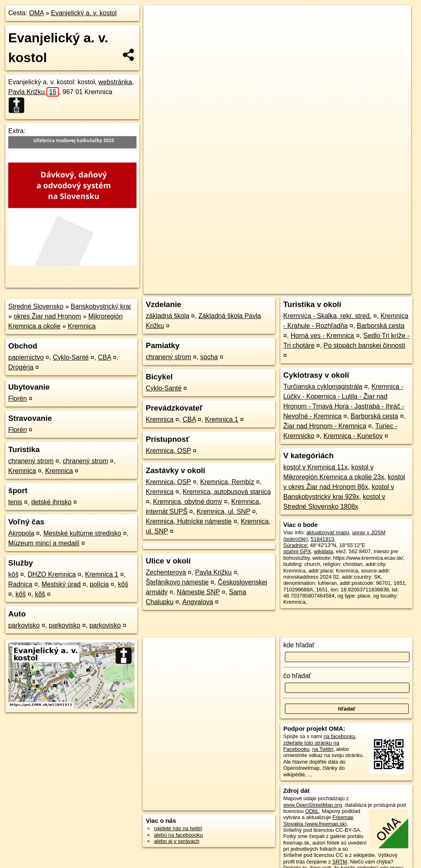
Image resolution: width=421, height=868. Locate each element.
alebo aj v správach (176, 841)
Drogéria (21, 367)
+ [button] (158, 19)
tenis (15, 502)
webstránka (115, 82)
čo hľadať (297, 676)
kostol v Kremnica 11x (316, 467)
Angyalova (198, 602)
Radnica (20, 584)
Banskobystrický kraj (101, 306)
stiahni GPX (297, 551)
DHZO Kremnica (52, 574)
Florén (17, 398)
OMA (37, 13)
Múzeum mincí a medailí (44, 543)
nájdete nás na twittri (178, 828)
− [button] (158, 32)
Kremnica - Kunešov (353, 436)
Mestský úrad (61, 584)
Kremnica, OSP (168, 451)
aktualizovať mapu (328, 532)
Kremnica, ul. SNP (223, 511)
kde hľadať (299, 645)
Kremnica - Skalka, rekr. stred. (327, 316)
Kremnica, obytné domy (187, 502)
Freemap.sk (316, 288)
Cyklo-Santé (71, 357)
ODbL (312, 811)
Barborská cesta (381, 326)
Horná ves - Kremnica (323, 336)
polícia (99, 584)
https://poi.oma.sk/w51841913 (376, 288)
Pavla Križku (34, 92)
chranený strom (31, 461)
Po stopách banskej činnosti (364, 345)
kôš (13, 574)
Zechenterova (166, 572)
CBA (104, 357)
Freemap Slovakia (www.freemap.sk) (318, 820)
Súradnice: (296, 545)
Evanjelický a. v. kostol (84, 13)
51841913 (323, 539)
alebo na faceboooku (178, 835)
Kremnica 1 (102, 574)
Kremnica (82, 326)
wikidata (324, 551)
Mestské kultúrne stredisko (82, 533)
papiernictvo (26, 357)
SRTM (340, 862)
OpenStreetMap (274, 288)
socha (209, 357)
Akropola (21, 533)
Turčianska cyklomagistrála (323, 387)
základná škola (167, 316)
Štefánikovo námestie (177, 582)
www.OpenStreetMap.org (313, 805)
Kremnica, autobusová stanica (227, 492)
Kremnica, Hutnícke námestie (189, 521)
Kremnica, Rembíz (227, 482)
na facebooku (339, 736)
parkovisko (24, 625)
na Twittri (323, 749)
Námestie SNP (198, 592)
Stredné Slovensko (36, 306)
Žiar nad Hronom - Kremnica (325, 426)
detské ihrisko (51, 502)
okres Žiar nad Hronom (47, 316)
